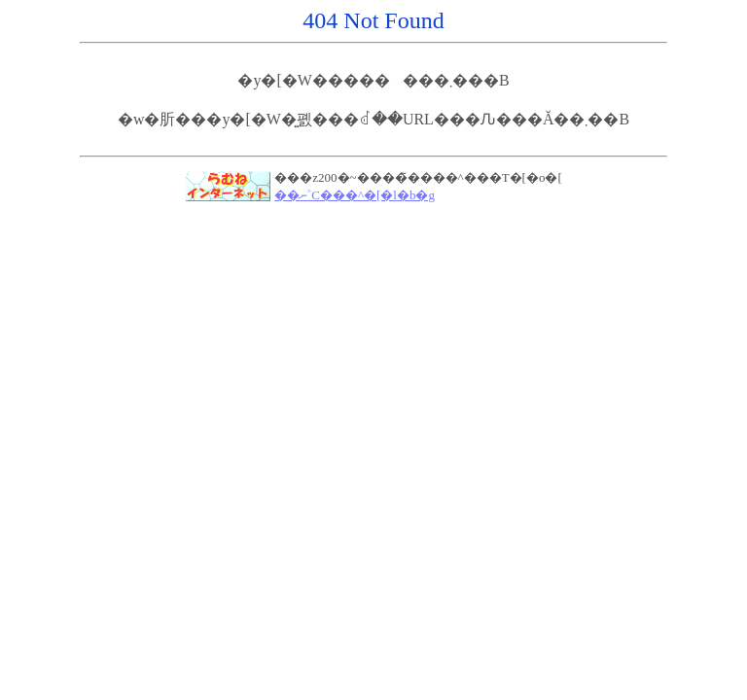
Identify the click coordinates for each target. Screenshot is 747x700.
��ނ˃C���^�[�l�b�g (355, 195)
